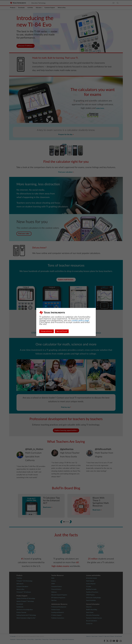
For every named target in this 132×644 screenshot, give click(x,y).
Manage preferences (47, 331)
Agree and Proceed (62, 331)
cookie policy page (80, 321)
